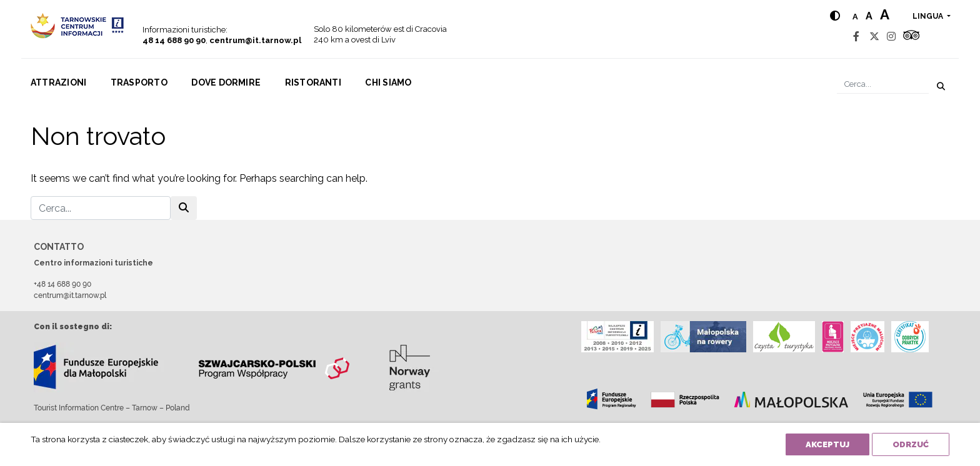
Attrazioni (58, 82)
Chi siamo (388, 82)
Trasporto (139, 82)
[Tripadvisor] (911, 37)
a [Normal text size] (855, 17)
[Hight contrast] (835, 16)
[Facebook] (856, 37)
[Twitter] (874, 37)
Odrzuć (911, 444)
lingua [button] (929, 16)
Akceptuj (827, 444)
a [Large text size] (885, 14)
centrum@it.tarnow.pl (255, 40)
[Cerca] (883, 84)
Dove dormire (226, 82)
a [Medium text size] (869, 16)
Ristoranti (313, 82)
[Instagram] (891, 37)
